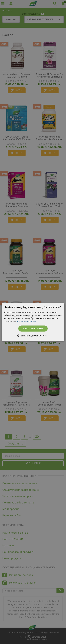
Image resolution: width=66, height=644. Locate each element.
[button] (33, 336)
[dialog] (33, 322)
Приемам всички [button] (33, 329)
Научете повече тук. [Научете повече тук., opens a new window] (27, 322)
